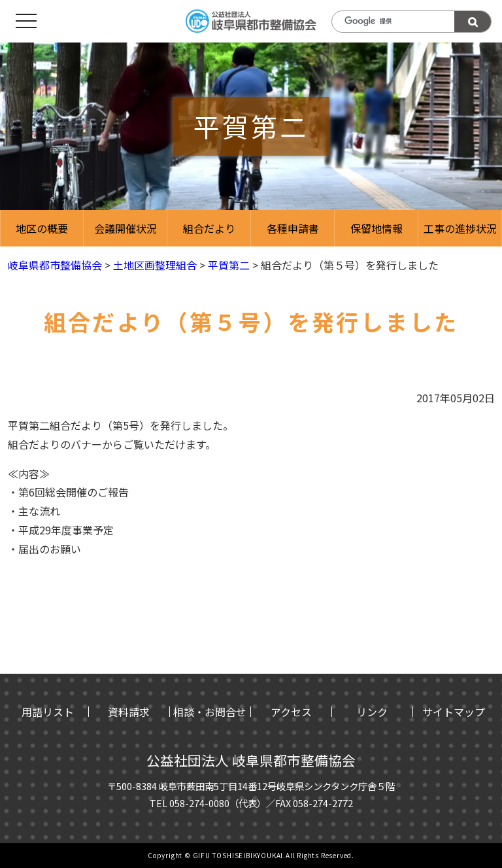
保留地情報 (376, 228)
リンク (372, 712)
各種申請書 (293, 228)
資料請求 (129, 712)
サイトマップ (454, 712)
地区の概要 (42, 228)
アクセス (291, 712)
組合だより (209, 228)
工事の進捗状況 (460, 228)
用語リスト (48, 712)
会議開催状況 (125, 228)
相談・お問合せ (210, 712)
